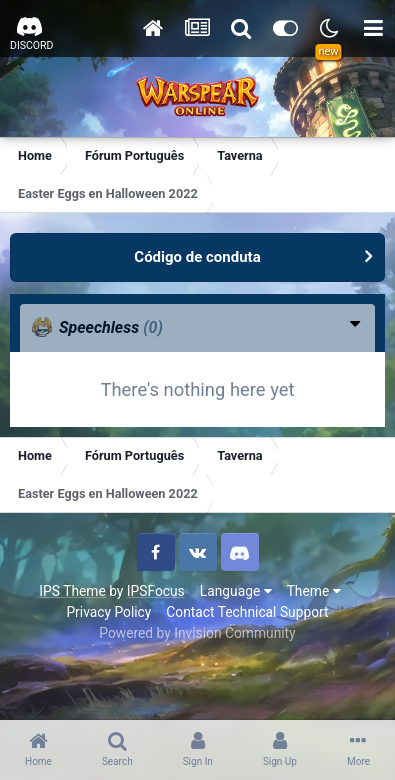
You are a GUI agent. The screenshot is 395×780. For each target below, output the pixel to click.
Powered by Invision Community (197, 633)
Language (236, 591)
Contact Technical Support (247, 612)
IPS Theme (72, 591)
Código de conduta (197, 257)
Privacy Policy (108, 612)
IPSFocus (156, 591)
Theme (314, 591)
